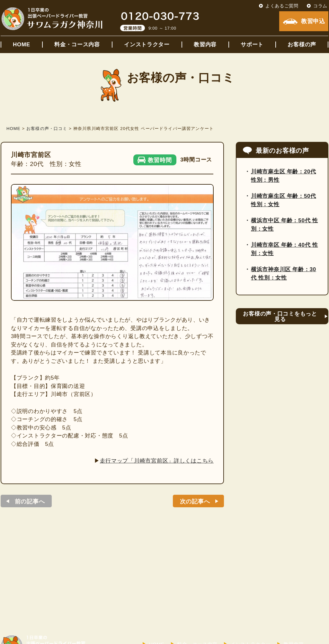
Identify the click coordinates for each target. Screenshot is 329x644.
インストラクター (147, 45)
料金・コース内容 (77, 45)
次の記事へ (195, 501)
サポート (252, 45)
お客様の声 (302, 45)
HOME (22, 45)
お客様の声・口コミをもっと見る (280, 317)
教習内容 (205, 45)
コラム (320, 6)
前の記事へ (30, 501)
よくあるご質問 (282, 6)
